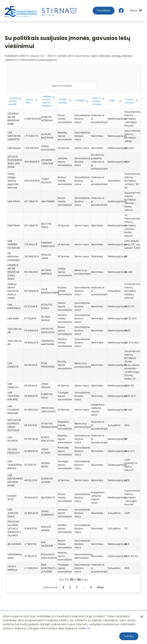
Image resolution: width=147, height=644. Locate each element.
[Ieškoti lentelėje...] (73, 86)
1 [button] (63, 587)
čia (88, 628)
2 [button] (70, 587)
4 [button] (91, 587)
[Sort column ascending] (20, 99)
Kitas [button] (100, 587)
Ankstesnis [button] (50, 587)
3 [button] (77, 587)
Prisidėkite (104, 11)
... (84, 587)
